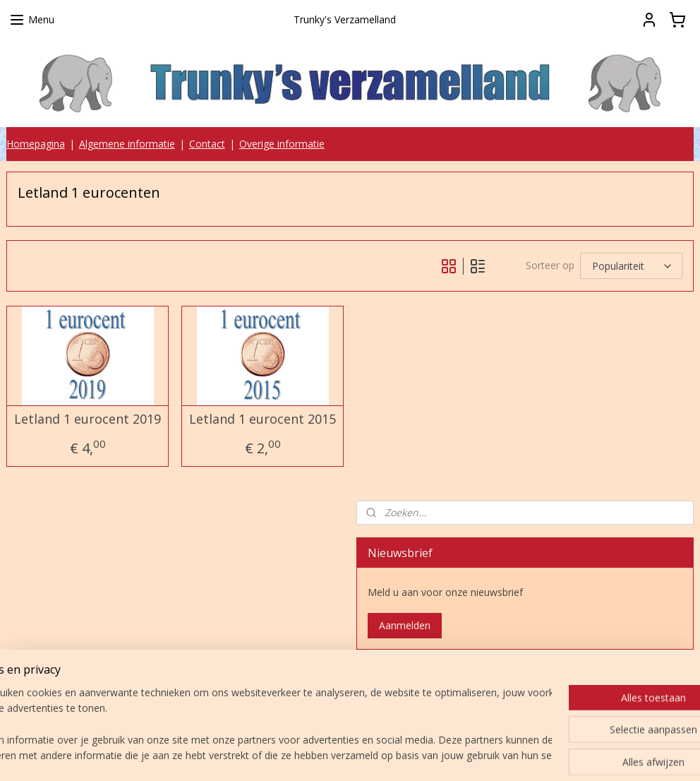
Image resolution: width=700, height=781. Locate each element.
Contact (207, 144)
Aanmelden (405, 625)
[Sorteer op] (631, 267)
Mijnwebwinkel (520, 755)
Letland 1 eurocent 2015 (262, 420)
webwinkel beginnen (397, 755)
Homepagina (36, 144)
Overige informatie (282, 144)
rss (343, 755)
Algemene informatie (127, 144)
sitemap (314, 755)
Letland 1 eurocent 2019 (87, 420)
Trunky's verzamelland (426, 684)
